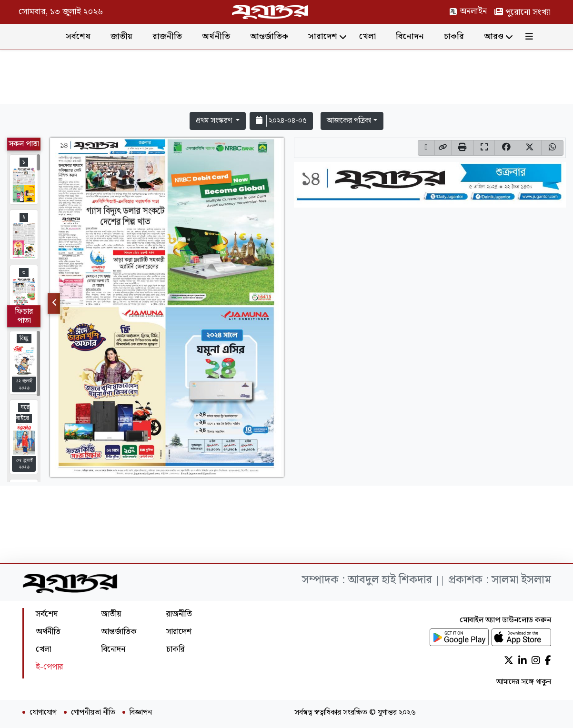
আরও (494, 36)
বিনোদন (410, 36)
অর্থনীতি (216, 36)
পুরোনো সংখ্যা (523, 12)
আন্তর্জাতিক (269, 36)
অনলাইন (468, 11)
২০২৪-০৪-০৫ (281, 121)
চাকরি (454, 36)
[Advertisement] (287, 79)
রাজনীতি (167, 36)
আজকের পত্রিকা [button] (349, 121)
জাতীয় (121, 36)
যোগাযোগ (43, 713)
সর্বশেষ (78, 36)
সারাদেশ (323, 36)
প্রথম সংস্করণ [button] (215, 121)
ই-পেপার (49, 667)
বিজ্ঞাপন (141, 713)
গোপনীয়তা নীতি (93, 713)
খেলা (367, 36)
